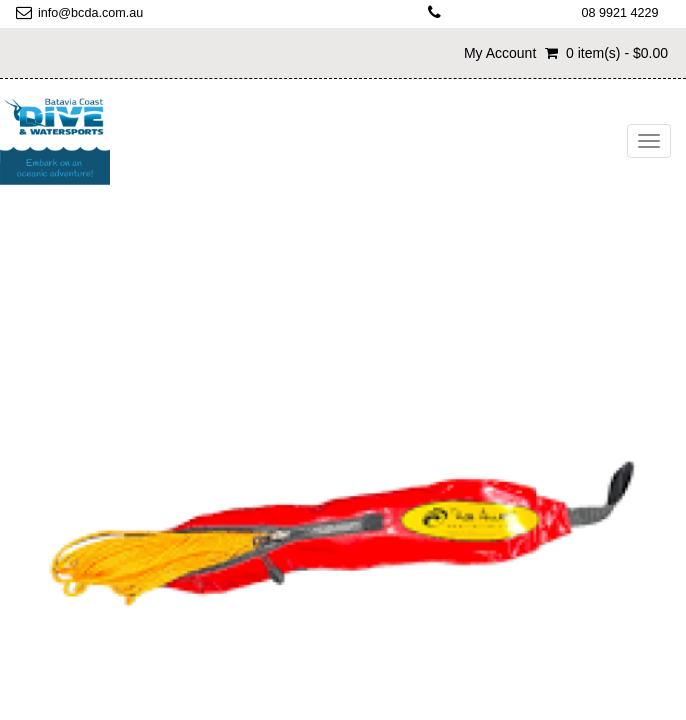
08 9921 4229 (620, 13)
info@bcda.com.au (90, 13)
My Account (500, 53)
